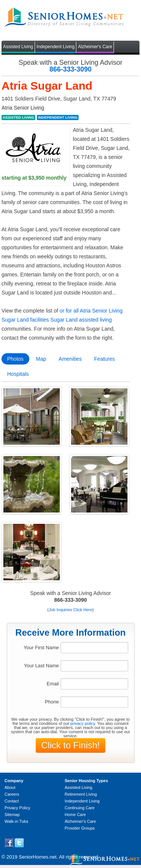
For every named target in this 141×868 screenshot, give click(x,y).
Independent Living (55, 47)
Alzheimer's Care (95, 47)
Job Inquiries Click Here (70, 610)
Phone (52, 702)
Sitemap (12, 815)
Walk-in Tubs (16, 821)
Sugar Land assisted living (81, 320)
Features (104, 359)
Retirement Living (81, 794)
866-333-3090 (70, 69)
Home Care (75, 815)
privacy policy (83, 723)
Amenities (70, 359)
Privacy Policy (17, 808)
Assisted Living (18, 47)
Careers (12, 794)
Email (53, 684)
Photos (15, 359)
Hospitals (18, 374)
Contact (12, 801)
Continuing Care (80, 808)
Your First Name (41, 648)
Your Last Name (42, 666)
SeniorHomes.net (38, 857)
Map (41, 359)
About (10, 787)
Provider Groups (80, 828)
